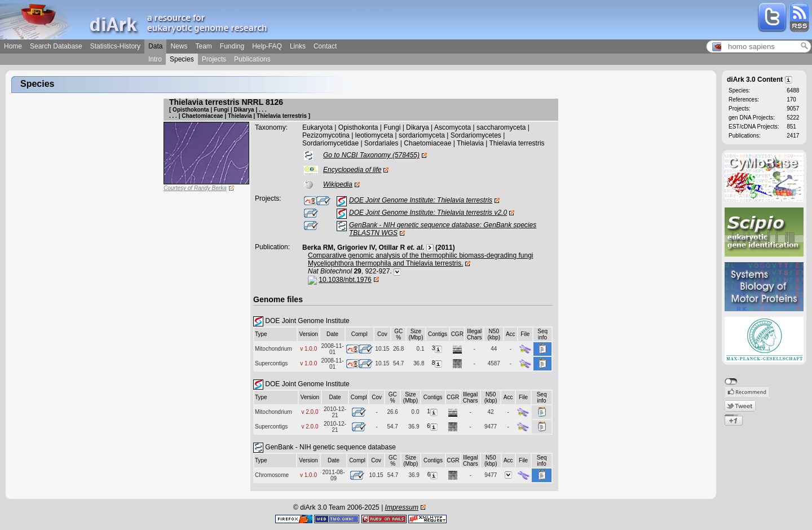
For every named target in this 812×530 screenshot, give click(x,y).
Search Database (56, 46)
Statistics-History (115, 46)
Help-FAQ (267, 46)
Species (182, 59)
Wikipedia (338, 184)
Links (298, 46)
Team (203, 46)
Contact (325, 46)
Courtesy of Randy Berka (195, 188)
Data (155, 46)
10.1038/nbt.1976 (345, 280)
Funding (232, 46)
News (179, 46)
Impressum (402, 507)
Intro (155, 59)
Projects (214, 59)
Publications (252, 59)
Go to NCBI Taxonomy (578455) (371, 155)
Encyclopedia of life (352, 170)
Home (13, 46)
